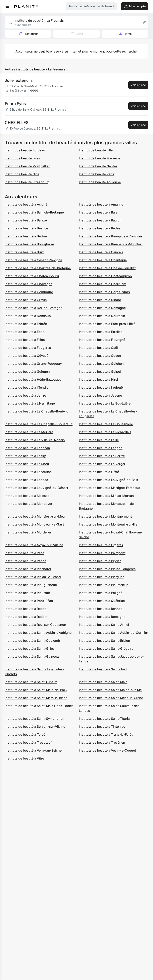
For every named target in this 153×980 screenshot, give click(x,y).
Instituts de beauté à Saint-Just (103, 669)
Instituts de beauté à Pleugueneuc (31, 585)
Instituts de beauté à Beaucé (26, 228)
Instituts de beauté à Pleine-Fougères (107, 569)
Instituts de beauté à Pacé (25, 553)
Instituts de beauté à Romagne (102, 617)
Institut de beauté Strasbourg (27, 182)
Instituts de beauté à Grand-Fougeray (33, 364)
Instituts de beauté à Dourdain (102, 316)
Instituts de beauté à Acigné (26, 204)
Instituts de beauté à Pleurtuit (27, 593)
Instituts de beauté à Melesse (27, 496)
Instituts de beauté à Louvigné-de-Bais (108, 480)
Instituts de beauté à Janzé (25, 395)
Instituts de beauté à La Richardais (105, 432)
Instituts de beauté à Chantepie (103, 260)
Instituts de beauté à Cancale (101, 252)
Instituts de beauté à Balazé (26, 220)
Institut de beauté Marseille (100, 158)
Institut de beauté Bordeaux (26, 150)
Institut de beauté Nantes (98, 166)
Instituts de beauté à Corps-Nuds (104, 292)
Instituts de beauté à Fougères (28, 348)
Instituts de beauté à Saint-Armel (104, 625)
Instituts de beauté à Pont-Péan (29, 601)
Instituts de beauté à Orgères (101, 545)
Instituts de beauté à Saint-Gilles (30, 648)
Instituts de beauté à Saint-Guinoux (32, 656)
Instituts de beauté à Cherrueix (102, 284)
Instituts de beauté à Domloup (28, 316)
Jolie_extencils (19, 80)
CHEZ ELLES (17, 123)
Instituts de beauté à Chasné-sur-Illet (107, 268)
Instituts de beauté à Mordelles (28, 532)
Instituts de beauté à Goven (100, 356)
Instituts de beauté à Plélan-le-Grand (33, 577)
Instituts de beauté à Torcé (25, 734)
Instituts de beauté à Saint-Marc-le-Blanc (36, 698)
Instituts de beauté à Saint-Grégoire (106, 648)
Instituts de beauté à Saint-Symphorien (35, 719)
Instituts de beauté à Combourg (29, 292)
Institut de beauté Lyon (22, 158)
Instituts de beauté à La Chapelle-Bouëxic (36, 411)
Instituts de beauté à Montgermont (105, 516)
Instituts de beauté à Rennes (101, 609)
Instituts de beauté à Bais (98, 212)
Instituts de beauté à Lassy (25, 456)
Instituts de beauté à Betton (26, 236)
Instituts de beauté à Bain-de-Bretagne (34, 212)
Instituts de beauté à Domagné (102, 308)
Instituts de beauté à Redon (26, 609)
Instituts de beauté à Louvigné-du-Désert (36, 488)
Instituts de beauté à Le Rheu (27, 464)
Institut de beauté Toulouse (100, 182)
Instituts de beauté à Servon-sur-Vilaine (35, 726)
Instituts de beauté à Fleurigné (102, 340)
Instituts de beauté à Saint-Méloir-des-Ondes (39, 706)
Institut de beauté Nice (22, 174)
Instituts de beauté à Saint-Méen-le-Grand (111, 698)
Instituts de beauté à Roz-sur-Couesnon (35, 625)
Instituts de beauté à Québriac (102, 601)
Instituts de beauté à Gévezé (26, 356)
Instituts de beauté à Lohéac (26, 480)
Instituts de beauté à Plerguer (101, 577)
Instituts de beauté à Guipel (100, 372)
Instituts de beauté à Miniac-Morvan (106, 496)
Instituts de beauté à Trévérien (102, 742)
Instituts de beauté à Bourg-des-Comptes (111, 236)
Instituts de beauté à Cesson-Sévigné (33, 260)
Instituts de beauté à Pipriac (100, 561)
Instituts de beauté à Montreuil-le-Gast (34, 524)
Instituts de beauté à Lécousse (28, 472)
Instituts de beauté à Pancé (25, 561)
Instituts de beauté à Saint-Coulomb (32, 641)
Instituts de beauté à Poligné (101, 593)
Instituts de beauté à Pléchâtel (28, 569)
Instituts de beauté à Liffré (99, 472)
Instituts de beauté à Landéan (27, 448)
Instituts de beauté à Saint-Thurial (105, 719)
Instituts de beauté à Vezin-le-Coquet (107, 750)
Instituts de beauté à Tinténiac (102, 726)
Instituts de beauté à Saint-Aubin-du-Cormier (113, 633)
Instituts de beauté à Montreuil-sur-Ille (108, 524)
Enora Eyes (15, 104)
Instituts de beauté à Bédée (100, 228)
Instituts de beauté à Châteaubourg (32, 276)
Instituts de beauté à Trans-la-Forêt (106, 734)
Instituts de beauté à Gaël (98, 348)
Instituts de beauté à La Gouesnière (106, 424)
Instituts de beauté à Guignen (27, 372)
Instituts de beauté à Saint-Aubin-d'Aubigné (38, 633)
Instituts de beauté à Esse (25, 332)
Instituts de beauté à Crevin (26, 300)
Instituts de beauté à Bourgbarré (29, 244)
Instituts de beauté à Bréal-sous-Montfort (111, 244)
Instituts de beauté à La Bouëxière (105, 403)
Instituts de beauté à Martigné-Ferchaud (110, 488)
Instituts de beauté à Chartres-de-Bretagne (38, 268)
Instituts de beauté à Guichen (101, 364)
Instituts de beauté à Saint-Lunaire (31, 682)
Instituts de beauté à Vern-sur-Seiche (33, 750)
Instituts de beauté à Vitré (24, 758)
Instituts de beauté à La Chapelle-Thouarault (39, 424)
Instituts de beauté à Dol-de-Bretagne (34, 308)
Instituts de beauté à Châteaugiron (105, 276)
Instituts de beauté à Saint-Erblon (104, 641)
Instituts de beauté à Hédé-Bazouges (33, 379)
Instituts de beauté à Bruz (24, 252)
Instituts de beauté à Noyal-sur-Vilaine (34, 545)
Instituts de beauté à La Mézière (29, 432)
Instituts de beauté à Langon (101, 448)
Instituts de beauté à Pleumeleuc (104, 585)
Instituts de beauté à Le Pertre (102, 456)
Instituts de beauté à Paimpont (102, 553)
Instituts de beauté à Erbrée (26, 324)
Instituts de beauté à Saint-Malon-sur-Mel (111, 690)
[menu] (7, 6)
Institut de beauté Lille (96, 150)
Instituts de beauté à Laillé (99, 440)
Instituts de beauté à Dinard (100, 300)
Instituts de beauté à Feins (25, 340)
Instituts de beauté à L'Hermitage (30, 403)
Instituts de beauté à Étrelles (101, 332)
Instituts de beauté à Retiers (26, 617)
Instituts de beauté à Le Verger (102, 464)
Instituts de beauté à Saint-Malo (103, 682)
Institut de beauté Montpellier (27, 166)
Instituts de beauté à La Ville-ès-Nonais (35, 440)
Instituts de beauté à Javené (100, 395)
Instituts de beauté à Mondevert (29, 504)
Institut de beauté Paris (97, 174)
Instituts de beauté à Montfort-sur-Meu (35, 516)
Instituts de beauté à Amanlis (101, 204)
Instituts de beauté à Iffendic (27, 387)
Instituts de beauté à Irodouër (101, 387)
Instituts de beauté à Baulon (100, 220)
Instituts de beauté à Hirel (98, 379)
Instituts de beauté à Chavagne (29, 284)
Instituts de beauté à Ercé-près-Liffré (107, 324)
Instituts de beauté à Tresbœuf (28, 742)
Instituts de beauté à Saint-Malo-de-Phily (36, 690)
